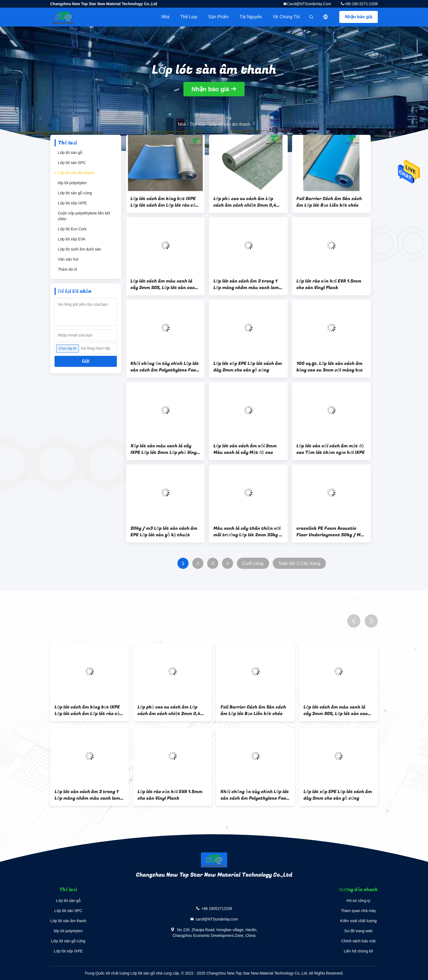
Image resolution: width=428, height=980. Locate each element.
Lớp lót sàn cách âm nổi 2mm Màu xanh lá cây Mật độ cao (245, 449)
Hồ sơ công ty (358, 901)
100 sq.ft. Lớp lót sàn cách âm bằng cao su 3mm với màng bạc (330, 367)
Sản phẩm (219, 17)
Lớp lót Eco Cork (72, 229)
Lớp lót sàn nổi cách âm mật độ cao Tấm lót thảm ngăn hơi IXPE (331, 449)
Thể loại (189, 17)
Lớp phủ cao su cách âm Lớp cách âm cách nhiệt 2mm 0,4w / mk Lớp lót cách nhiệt (247, 202)
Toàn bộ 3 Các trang (299, 563)
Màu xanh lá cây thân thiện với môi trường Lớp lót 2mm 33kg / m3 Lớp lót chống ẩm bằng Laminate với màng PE (247, 532)
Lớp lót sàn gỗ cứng (75, 193)
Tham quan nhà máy (358, 911)
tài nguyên (251, 17)
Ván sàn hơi (68, 259)
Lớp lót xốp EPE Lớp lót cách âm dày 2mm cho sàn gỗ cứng (248, 367)
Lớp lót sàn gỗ (70, 153)
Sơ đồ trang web (358, 931)
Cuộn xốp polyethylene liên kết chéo (84, 216)
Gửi (86, 361)
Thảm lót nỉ (67, 269)
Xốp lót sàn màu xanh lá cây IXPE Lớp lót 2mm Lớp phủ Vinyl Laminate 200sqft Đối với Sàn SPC (164, 449)
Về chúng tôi (286, 17)
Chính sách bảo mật (358, 941)
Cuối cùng (253, 563)
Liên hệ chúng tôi (359, 951)
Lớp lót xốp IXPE (72, 203)
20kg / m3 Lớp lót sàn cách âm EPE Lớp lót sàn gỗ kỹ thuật (164, 532)
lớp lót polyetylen (72, 183)
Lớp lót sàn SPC (72, 163)
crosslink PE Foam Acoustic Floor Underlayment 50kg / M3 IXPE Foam (330, 532)
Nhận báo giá (359, 17)
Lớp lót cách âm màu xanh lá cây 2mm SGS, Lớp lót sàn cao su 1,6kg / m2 (163, 284)
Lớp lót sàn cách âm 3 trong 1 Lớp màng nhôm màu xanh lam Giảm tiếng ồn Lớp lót (246, 284)
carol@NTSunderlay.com (309, 4)
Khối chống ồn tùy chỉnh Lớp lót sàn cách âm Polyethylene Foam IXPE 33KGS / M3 (165, 367)
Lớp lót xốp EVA (72, 239)
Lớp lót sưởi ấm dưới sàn (79, 249)
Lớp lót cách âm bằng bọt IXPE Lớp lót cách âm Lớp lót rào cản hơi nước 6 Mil (164, 202)
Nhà (165, 17)
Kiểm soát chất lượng (358, 921)
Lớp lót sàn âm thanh (76, 173)
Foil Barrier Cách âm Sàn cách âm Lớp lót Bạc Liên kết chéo (329, 202)
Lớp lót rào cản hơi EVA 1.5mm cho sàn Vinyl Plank (329, 284)
